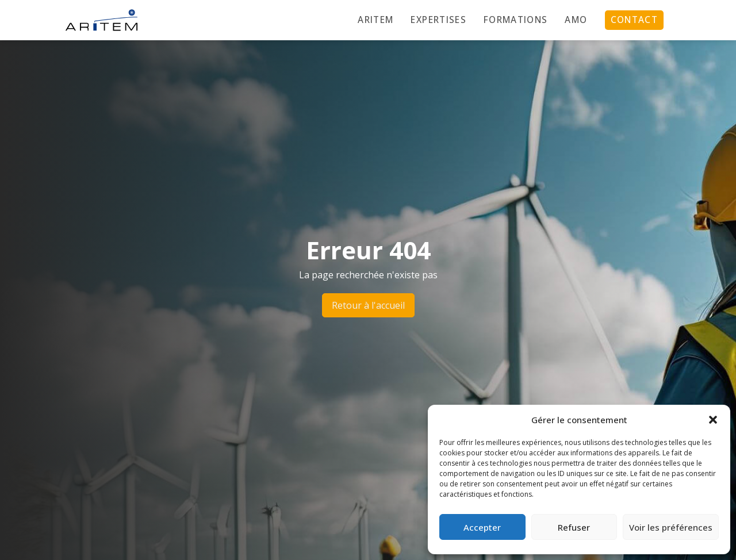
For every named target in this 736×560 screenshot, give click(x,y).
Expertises (438, 20)
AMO (576, 20)
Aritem (375, 20)
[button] (713, 420)
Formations (516, 20)
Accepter (482, 527)
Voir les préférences (671, 527)
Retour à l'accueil (368, 305)
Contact (634, 20)
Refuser (574, 527)
